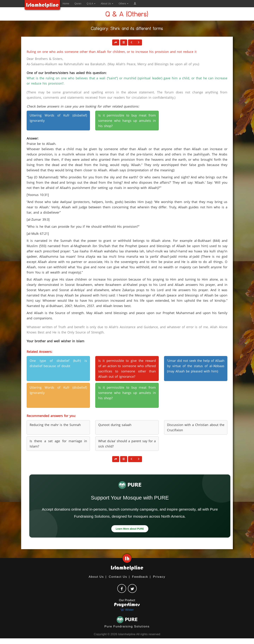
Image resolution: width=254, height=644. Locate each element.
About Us (96, 577)
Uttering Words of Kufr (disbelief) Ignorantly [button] (58, 118)
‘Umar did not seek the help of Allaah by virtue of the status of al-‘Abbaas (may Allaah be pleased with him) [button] (196, 366)
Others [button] (123, 4)
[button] (135, 4)
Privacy (159, 577)
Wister (127, 610)
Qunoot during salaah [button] (115, 425)
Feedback (140, 577)
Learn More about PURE (130, 529)
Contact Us (118, 577)
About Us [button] (107, 4)
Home (66, 4)
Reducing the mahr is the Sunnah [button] (55, 425)
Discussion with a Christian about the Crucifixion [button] (196, 427)
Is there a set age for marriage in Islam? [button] (58, 444)
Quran (78, 4)
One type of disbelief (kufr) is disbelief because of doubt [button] (58, 363)
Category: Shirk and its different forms (127, 29)
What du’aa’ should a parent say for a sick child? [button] (127, 444)
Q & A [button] (91, 4)
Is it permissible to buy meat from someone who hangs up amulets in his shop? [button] (127, 121)
